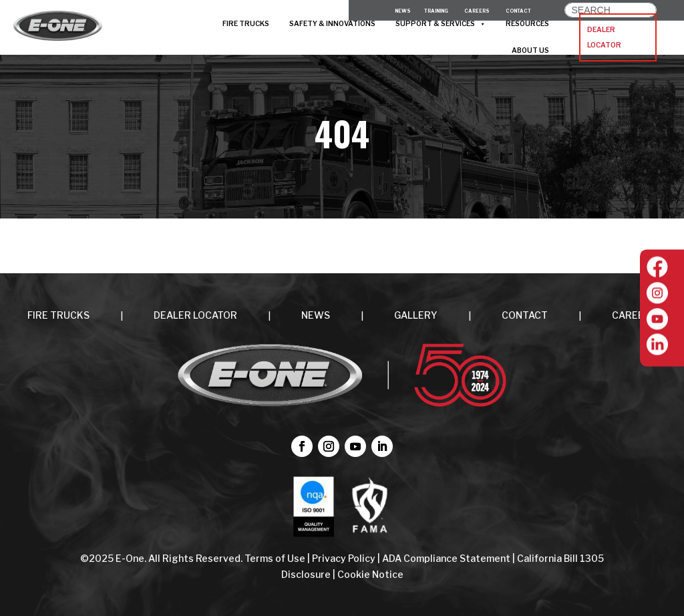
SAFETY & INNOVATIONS (332, 24)
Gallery (416, 315)
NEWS (316, 315)
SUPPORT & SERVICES (441, 24)
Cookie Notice (370, 574)
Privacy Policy (344, 558)
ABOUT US (530, 50)
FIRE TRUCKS (246, 24)
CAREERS (634, 315)
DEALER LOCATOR (604, 38)
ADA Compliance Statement (446, 558)
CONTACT (525, 315)
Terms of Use (276, 558)
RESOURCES (527, 24)
